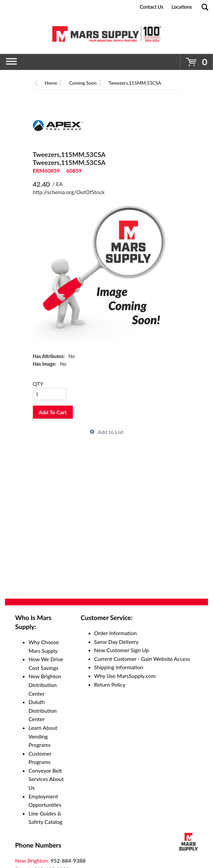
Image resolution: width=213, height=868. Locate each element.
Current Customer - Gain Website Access (142, 659)
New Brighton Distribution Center (45, 685)
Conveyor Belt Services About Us (46, 779)
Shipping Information (119, 667)
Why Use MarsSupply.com (125, 676)
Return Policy (110, 684)
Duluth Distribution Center (43, 710)
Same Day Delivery (117, 642)
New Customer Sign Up (122, 650)
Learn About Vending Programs (43, 736)
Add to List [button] (111, 432)
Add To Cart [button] (53, 412)
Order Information (116, 633)
